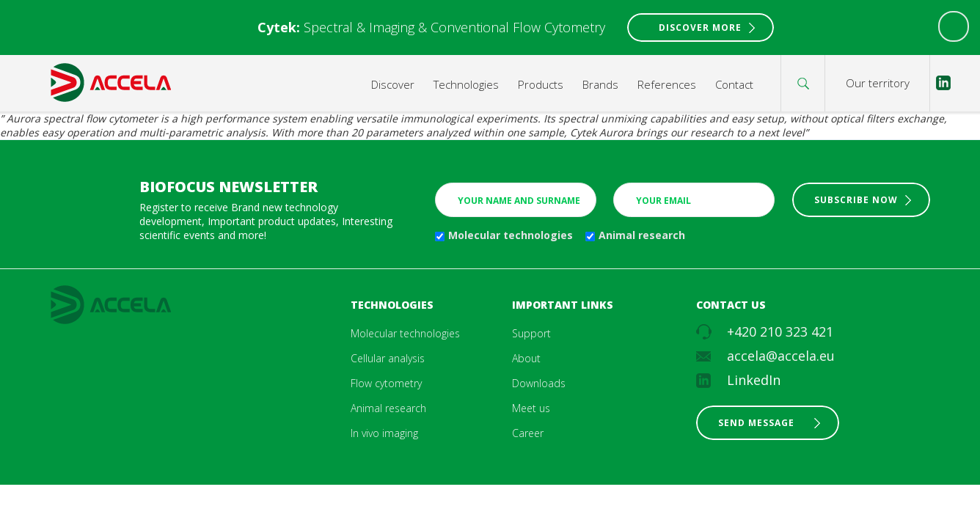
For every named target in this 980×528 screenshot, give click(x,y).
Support (531, 333)
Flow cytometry (386, 383)
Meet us (531, 408)
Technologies (466, 84)
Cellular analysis (388, 358)
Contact (734, 84)
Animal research (642, 235)
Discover (393, 84)
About (526, 358)
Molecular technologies (511, 235)
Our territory (878, 83)
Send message (756, 423)
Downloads (539, 383)
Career (528, 433)
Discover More (700, 27)
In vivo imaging (384, 433)
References (667, 84)
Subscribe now (856, 200)
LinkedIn (754, 380)
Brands (600, 84)
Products (541, 84)
